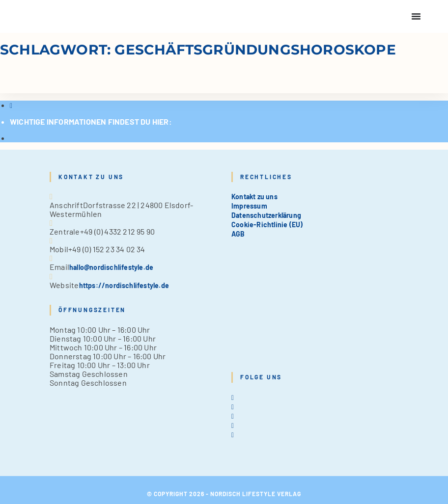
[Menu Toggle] (416, 16)
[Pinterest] (233, 425)
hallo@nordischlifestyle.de (111, 267)
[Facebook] (233, 407)
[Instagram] (233, 416)
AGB (238, 234)
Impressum (249, 206)
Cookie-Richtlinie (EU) (267, 225)
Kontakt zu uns (254, 197)
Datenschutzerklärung (266, 215)
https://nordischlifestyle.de (124, 285)
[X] (233, 397)
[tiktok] (233, 435)
